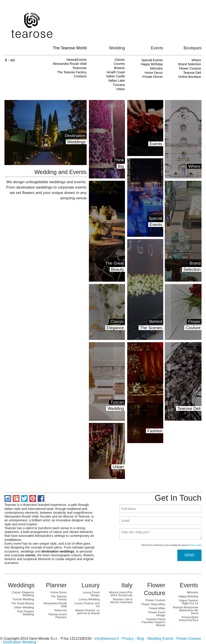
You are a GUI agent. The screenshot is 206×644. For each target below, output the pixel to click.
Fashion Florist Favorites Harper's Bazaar (153, 622)
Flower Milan (157, 608)
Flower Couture (190, 68)
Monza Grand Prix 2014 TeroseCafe (121, 594)
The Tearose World (70, 48)
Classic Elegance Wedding (23, 594)
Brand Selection (190, 64)
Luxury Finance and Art (87, 605)
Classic (120, 60)
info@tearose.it (107, 639)
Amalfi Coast (116, 72)
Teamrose (79, 68)
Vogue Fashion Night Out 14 (189, 602)
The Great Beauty (22, 603)
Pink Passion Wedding (26, 613)
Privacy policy (196, 545)
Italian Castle (116, 76)
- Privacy (126, 639)
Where (196, 60)
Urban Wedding (24, 607)
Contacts (80, 76)
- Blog (139, 639)
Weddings (21, 585)
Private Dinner (153, 77)
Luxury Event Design (91, 594)
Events (189, 585)
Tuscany (119, 85)
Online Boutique (190, 77)
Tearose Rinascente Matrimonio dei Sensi (185, 610)
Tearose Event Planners (58, 616)
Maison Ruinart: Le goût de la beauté (87, 612)
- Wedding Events (159, 639)
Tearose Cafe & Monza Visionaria (121, 601)
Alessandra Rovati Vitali (70, 64)
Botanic (120, 68)
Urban (121, 89)
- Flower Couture (187, 639)
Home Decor (154, 73)
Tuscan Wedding (23, 599)
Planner (56, 585)
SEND (189, 555)
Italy (127, 585)
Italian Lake (117, 80)
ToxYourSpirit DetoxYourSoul (189, 619)
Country (119, 64)
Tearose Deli (192, 73)
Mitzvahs (156, 68)
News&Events (77, 60)
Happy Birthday (152, 64)
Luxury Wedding (89, 599)
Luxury (91, 585)
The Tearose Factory (72, 72)
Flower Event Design (157, 614)
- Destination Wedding (18, 642)
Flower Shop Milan (153, 604)
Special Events (152, 60)
